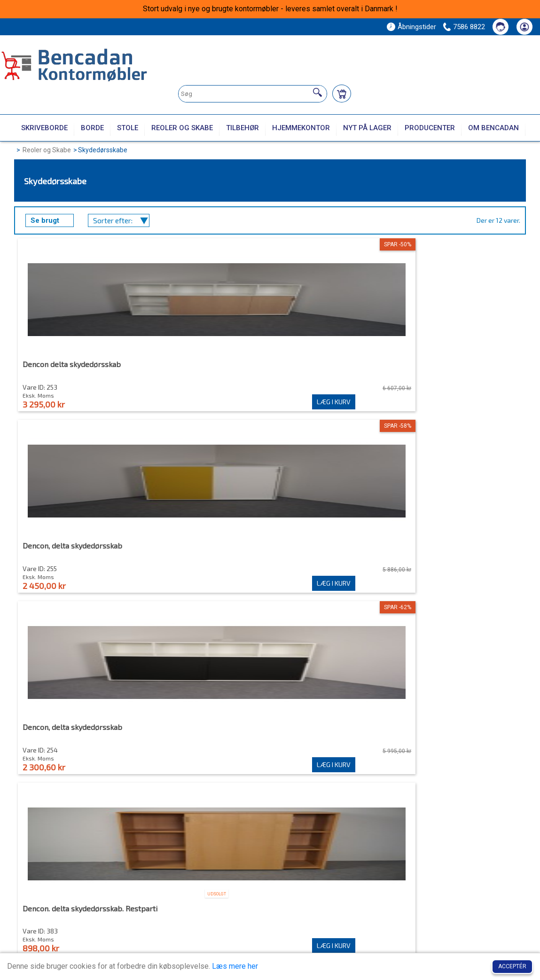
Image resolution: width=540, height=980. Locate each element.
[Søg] (317, 93)
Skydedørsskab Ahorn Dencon (202, 551)
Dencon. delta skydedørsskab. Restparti (458, 368)
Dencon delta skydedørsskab (72, 365)
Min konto (275, 871)
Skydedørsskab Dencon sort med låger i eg (455, 555)
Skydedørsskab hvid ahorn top (202, 737)
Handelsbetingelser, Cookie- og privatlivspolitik (429, 904)
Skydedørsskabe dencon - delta (333, 737)
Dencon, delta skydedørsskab (201, 365)
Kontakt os (395, 890)
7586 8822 (469, 27)
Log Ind (269, 899)
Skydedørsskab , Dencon (64, 551)
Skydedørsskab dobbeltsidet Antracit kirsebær (72, 741)
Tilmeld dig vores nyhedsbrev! (443, 841)
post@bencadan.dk (69, 935)
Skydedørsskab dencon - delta (331, 551)
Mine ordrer (275, 890)
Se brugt (45, 220)
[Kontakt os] (501, 27)
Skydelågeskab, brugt (443, 737)
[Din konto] (524, 27)
